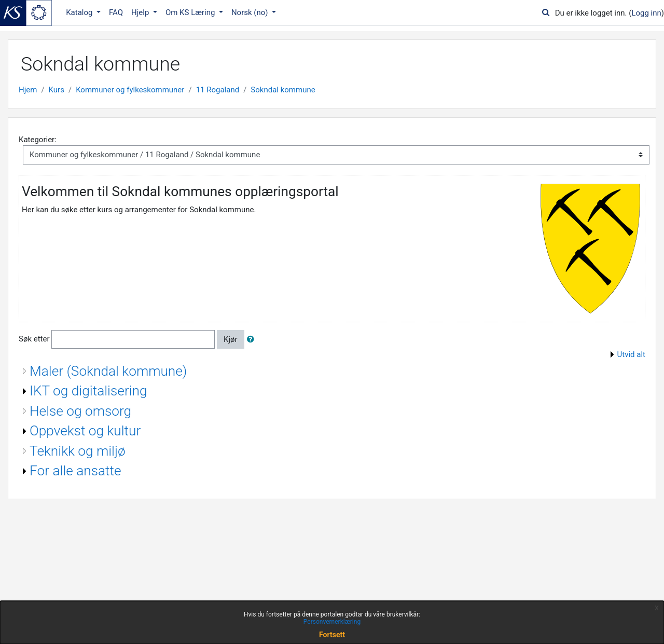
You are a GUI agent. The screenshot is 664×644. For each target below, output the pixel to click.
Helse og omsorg (80, 411)
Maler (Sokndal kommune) (108, 371)
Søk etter (34, 339)
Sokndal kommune (283, 90)
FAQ (116, 12)
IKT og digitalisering (88, 391)
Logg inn (646, 13)
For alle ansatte (75, 471)
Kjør (231, 339)
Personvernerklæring (332, 622)
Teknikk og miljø (78, 451)
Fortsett (332, 635)
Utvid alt (631, 354)
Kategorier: (38, 140)
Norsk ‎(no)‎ (251, 12)
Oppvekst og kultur (85, 431)
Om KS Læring (191, 12)
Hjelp (141, 12)
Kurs (57, 90)
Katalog (80, 12)
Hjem (28, 90)
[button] (253, 340)
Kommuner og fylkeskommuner (130, 90)
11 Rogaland (218, 90)
